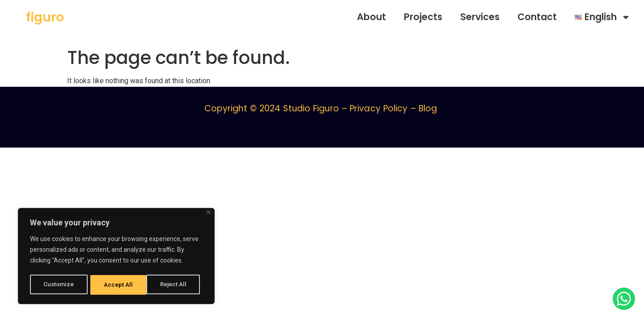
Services (480, 17)
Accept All (175, 285)
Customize (59, 285)
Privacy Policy (379, 108)
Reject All (118, 285)
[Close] (209, 214)
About (371, 17)
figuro (45, 17)
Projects (423, 17)
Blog (428, 108)
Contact (537, 17)
